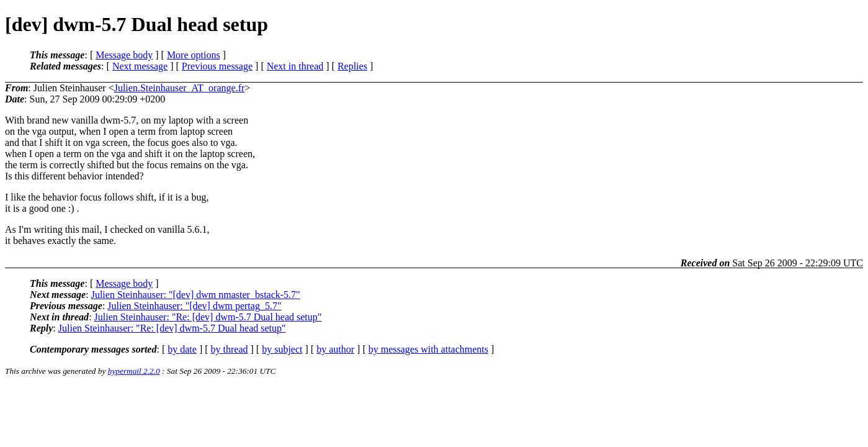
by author (335, 349)
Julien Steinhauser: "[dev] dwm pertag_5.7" (194, 306)
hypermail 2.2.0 (134, 371)
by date (182, 349)
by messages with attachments (428, 349)
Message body (124, 55)
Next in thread (295, 66)
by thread (230, 349)
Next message (140, 66)
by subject (282, 349)
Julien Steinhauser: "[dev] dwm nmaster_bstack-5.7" (196, 295)
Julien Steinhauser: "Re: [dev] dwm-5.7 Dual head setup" (208, 317)
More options (194, 55)
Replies (352, 66)
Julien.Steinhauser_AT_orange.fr (180, 88)
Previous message (217, 66)
